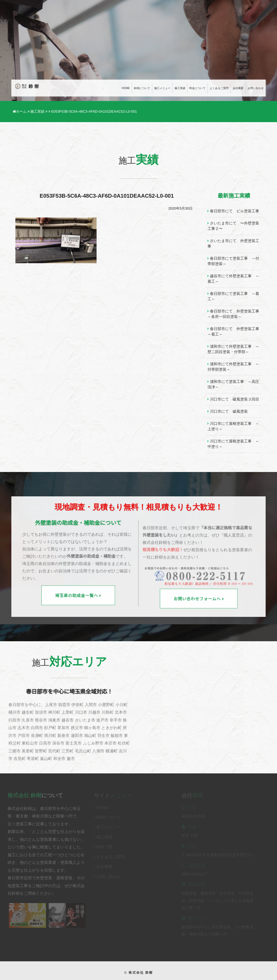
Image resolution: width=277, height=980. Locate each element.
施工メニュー (162, 88)
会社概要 (238, 88)
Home (126, 88)
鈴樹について (142, 88)
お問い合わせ (256, 88)
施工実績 (180, 88)
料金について (197, 88)
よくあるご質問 (219, 88)
